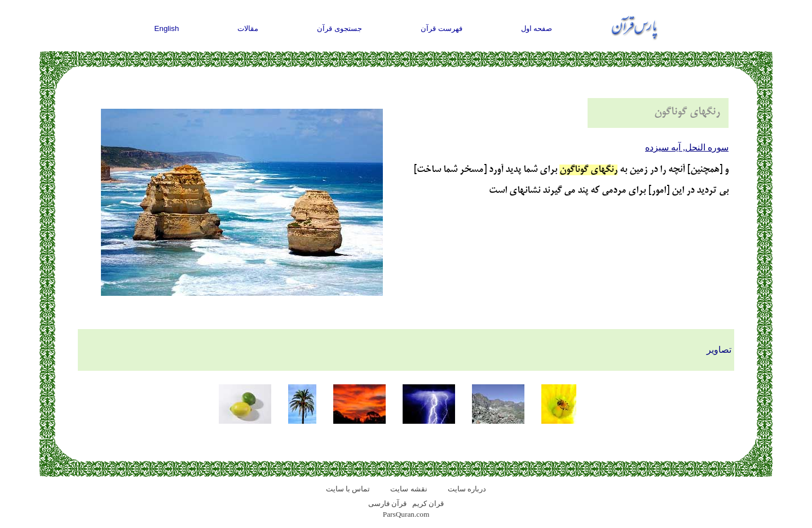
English (167, 28)
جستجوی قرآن (339, 28)
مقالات (248, 28)
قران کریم (428, 503)
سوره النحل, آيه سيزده (687, 147)
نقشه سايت (409, 489)
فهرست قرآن (442, 28)
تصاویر (719, 350)
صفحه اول (537, 28)
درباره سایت (467, 489)
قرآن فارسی (387, 503)
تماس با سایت (348, 489)
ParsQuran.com (406, 514)
